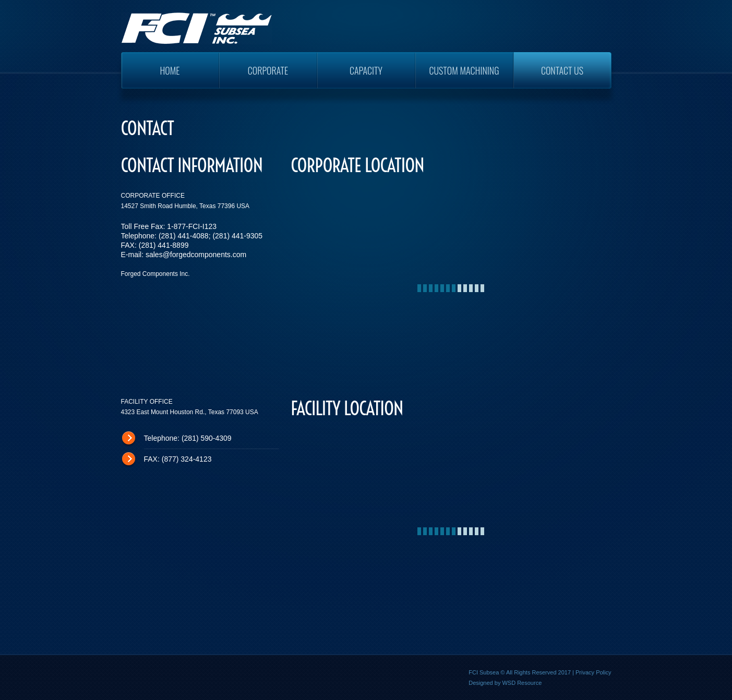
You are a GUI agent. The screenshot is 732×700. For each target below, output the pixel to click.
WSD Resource (522, 683)
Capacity (366, 70)
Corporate (268, 70)
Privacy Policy (593, 672)
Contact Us (562, 70)
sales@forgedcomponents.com (196, 255)
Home (170, 70)
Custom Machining (464, 70)
